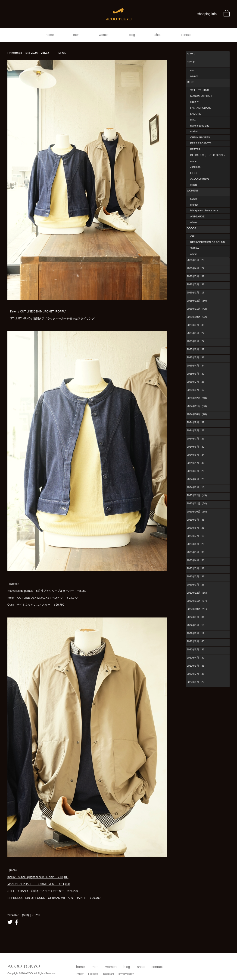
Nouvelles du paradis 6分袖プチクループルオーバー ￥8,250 (47, 591)
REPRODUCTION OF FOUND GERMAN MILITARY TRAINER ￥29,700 (54, 898)
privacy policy (126, 974)
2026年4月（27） (197, 268)
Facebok (93, 974)
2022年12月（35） (198, 593)
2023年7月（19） (197, 536)
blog (132, 35)
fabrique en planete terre (204, 210)
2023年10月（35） (198, 512)
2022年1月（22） (197, 682)
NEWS (191, 54)
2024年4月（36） (197, 463)
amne (193, 161)
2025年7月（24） (197, 341)
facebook (16, 922)
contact (186, 35)
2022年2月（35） (197, 674)
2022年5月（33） (197, 649)
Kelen (193, 199)
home (50, 35)
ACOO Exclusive (200, 179)
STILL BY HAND (200, 90)
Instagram (108, 974)
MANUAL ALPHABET (202, 96)
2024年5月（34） (197, 455)
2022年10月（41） (198, 609)
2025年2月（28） (197, 382)
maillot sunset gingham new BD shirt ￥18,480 (38, 877)
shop (158, 35)
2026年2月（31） (197, 284)
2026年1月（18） (197, 293)
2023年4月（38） (197, 560)
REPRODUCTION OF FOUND (208, 242)
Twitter (80, 974)
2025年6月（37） (197, 349)
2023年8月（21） (197, 528)
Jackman (195, 167)
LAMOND (196, 114)
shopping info (207, 14)
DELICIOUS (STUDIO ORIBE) (207, 155)
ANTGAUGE (197, 216)
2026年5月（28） (197, 260)
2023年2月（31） (197, 576)
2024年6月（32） (197, 447)
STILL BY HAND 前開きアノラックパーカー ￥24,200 (43, 891)
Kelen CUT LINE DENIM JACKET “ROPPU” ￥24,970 (42, 598)
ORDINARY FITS (200, 137)
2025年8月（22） (197, 333)
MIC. (193, 120)
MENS (190, 82)
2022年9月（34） (197, 617)
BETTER (195, 149)
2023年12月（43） (198, 495)
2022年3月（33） (197, 666)
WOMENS (193, 191)
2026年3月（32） (197, 276)
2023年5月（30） (197, 552)
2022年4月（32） (197, 658)
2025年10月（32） (198, 317)
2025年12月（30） (198, 301)
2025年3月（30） (197, 374)
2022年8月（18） (197, 625)
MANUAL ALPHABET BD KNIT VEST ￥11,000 (39, 884)
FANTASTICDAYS (201, 108)
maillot (194, 131)
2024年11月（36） (198, 406)
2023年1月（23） (197, 585)
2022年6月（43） (197, 641)
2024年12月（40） (198, 398)
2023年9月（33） (197, 520)
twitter (10, 922)
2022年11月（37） (198, 601)
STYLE (191, 62)
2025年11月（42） (198, 309)
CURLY (194, 102)
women (104, 35)
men (76, 35)
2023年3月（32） (197, 568)
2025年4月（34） (197, 366)
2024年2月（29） (197, 479)
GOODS (192, 228)
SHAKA (195, 248)
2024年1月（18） (197, 487)
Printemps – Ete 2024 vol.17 (37, 53)
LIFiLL (194, 173)
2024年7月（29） (197, 439)
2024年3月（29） (197, 471)
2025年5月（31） (197, 357)
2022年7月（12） (197, 633)
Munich (194, 205)
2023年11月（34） (198, 503)
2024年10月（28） (198, 414)
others (194, 185)
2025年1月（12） (197, 390)
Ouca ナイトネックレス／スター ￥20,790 (36, 605)
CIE (192, 236)
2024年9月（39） (197, 422)
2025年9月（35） (197, 325)
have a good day (200, 126)
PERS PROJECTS (201, 143)
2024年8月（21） (197, 430)
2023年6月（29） (197, 544)
